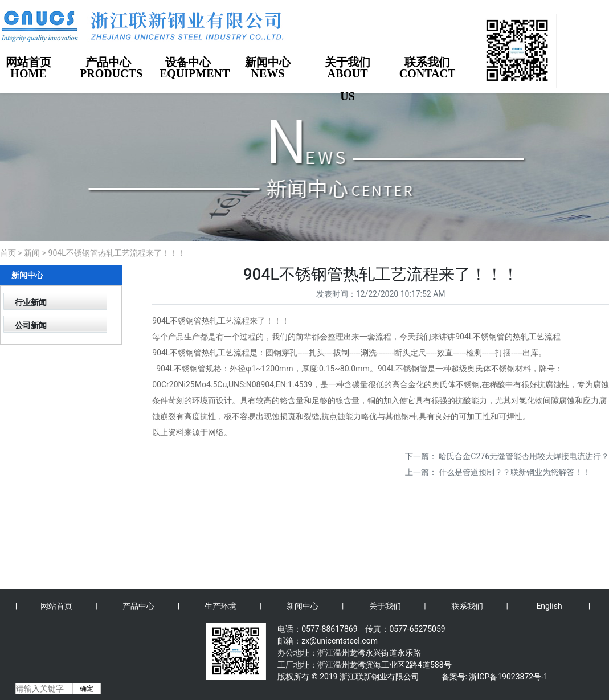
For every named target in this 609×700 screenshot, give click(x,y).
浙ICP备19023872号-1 (508, 677)
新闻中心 (303, 606)
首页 (8, 253)
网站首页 (56, 606)
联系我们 (467, 606)
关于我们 (385, 606)
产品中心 (138, 606)
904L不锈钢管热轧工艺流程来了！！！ (117, 253)
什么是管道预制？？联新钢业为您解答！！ (514, 472)
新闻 (32, 253)
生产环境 (220, 606)
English (549, 606)
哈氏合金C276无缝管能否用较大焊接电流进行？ (524, 456)
